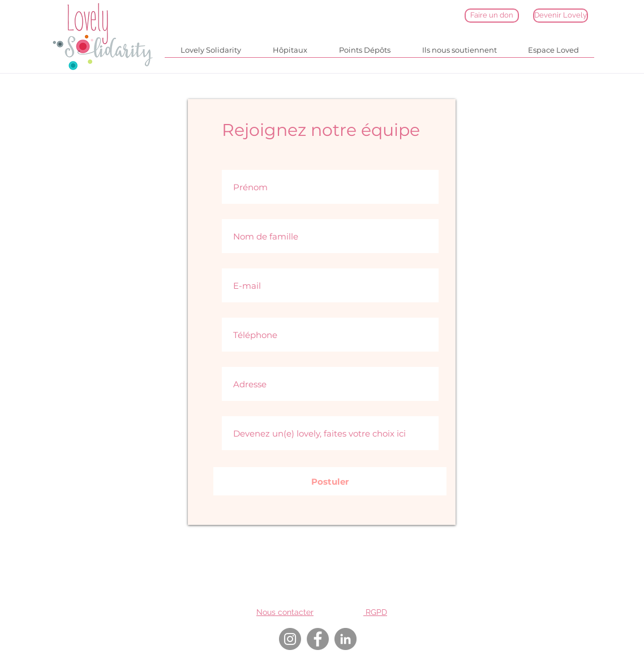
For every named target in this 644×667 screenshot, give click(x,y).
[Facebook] (318, 639)
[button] (211, 54)
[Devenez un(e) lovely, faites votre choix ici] (330, 433)
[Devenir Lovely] (561, 16)
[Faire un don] (492, 16)
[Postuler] (330, 481)
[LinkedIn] (345, 639)
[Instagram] (290, 639)
